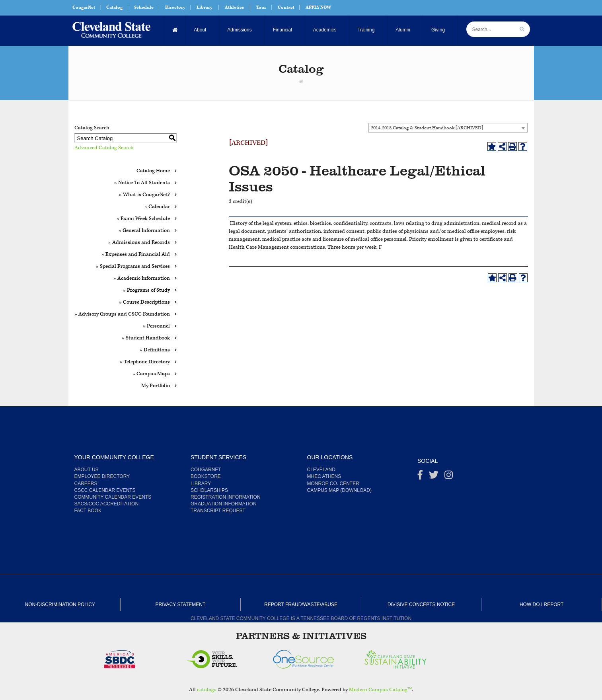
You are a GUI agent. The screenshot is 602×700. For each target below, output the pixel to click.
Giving (438, 30)
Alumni (403, 30)
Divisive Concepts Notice (421, 604)
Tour (261, 7)
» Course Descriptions (144, 302)
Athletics (234, 7)
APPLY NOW (318, 7)
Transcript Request (218, 511)
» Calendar (157, 207)
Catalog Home (153, 171)
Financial (282, 30)
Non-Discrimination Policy (60, 604)
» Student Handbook (146, 338)
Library (205, 7)
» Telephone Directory (145, 362)
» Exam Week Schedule (143, 219)
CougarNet (84, 7)
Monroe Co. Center (333, 484)
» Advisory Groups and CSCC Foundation (122, 314)
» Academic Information (142, 278)
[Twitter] (434, 477)
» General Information (144, 231)
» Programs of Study (146, 290)
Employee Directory (102, 476)
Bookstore (206, 476)
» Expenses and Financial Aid (136, 254)
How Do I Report (542, 604)
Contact (286, 7)
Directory (175, 7)
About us (87, 470)
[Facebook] (420, 477)
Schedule (144, 7)
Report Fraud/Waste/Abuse (301, 604)
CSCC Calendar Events (105, 490)
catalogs (207, 690)
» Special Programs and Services (133, 266)
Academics (325, 30)
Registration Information (226, 497)
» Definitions (155, 350)
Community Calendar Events (113, 497)
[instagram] (449, 477)
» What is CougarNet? (144, 195)
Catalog (114, 7)
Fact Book (88, 511)
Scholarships (209, 490)
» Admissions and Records (139, 243)
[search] (522, 29)
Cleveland (321, 470)
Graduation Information (224, 504)
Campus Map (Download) (339, 490)
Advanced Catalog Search (104, 148)
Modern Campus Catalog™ (381, 690)
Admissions (239, 30)
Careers (86, 484)
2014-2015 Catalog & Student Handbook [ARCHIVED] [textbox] (427, 128)
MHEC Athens (324, 476)
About (200, 30)
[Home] (175, 30)
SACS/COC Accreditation (107, 504)
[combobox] (448, 128)
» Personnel (156, 326)
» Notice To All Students (142, 183)
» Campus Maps (151, 374)
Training (366, 30)
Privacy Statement (180, 604)
